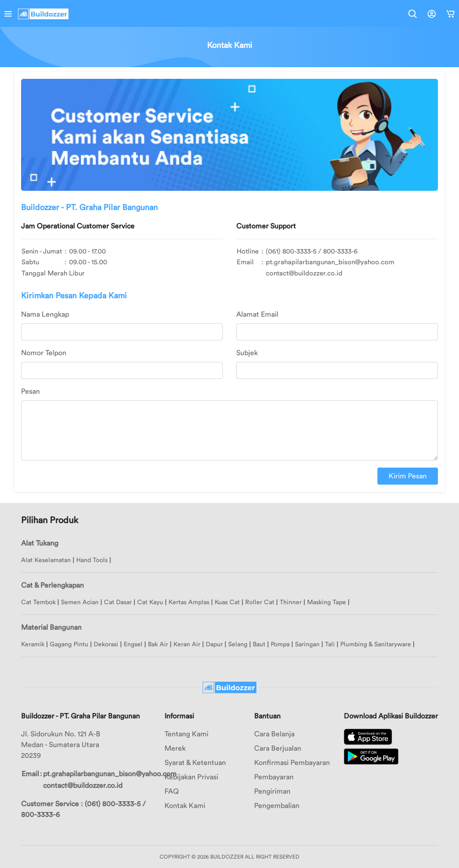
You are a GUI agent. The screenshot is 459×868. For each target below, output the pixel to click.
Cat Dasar (118, 602)
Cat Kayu (150, 602)
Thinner (291, 602)
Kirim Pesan (408, 476)
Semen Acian (80, 602)
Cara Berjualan (278, 748)
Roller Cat (260, 602)
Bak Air (158, 645)
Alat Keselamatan (46, 560)
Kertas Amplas (189, 602)
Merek (175, 748)
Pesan (30, 391)
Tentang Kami (186, 734)
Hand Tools (92, 560)
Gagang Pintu (69, 645)
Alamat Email (257, 314)
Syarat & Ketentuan (195, 763)
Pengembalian (277, 806)
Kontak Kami (185, 806)
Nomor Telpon (44, 353)
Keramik (33, 645)
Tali (330, 645)
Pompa (280, 645)
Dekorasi (106, 645)
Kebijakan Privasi (191, 777)
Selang (238, 645)
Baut (259, 645)
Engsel (133, 645)
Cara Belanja (274, 734)
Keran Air (187, 645)
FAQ (172, 791)
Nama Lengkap (45, 314)
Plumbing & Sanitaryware (376, 645)
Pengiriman (272, 791)
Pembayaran (274, 777)
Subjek (247, 353)
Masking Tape (327, 602)
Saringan (307, 645)
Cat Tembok (38, 602)
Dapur (214, 645)
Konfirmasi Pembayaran (292, 763)
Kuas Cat (227, 602)
